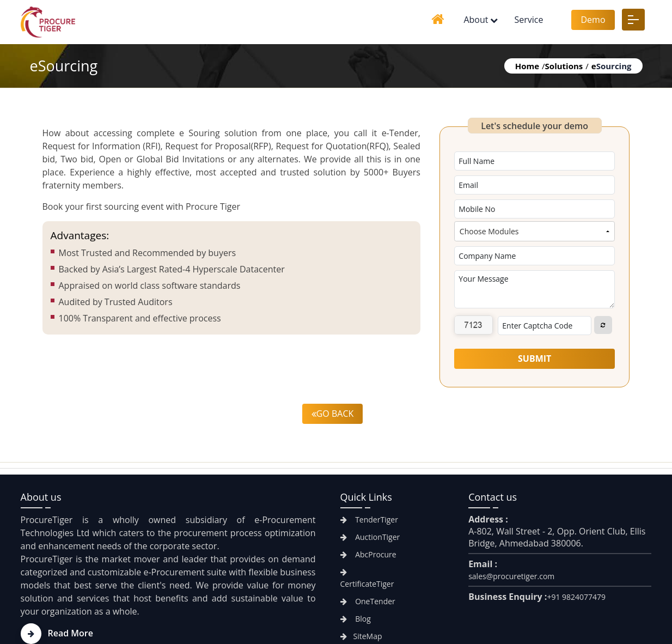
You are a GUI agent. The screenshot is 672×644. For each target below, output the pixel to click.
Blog (356, 619)
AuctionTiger (370, 537)
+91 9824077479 (576, 597)
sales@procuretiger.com (511, 576)
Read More (57, 633)
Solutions (564, 66)
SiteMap (361, 636)
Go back (333, 414)
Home (527, 66)
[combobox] (535, 231)
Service (529, 20)
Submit (534, 359)
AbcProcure (368, 554)
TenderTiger (369, 520)
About (476, 20)
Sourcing (612, 66)
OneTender (368, 601)
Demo (593, 20)
